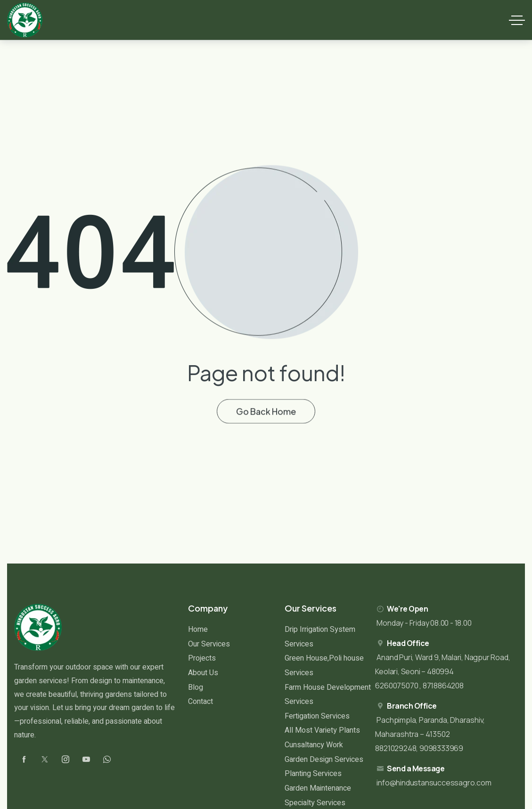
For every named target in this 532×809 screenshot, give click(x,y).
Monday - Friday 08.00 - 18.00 (424, 623)
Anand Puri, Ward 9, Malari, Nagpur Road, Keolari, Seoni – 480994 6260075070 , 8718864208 (442, 671)
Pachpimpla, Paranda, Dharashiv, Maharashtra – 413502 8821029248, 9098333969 (430, 734)
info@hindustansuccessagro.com (434, 783)
